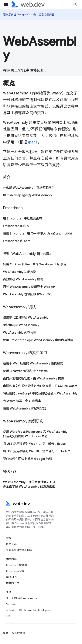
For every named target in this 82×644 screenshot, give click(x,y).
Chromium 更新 (15, 571)
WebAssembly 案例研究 (23, 421)
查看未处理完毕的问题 (19, 550)
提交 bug (11, 544)
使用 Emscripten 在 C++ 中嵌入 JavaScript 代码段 (38, 234)
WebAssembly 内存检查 (20, 333)
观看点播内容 (46, 14)
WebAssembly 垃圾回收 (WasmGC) (28, 294)
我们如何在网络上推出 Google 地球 (27, 459)
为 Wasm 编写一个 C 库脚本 (22, 401)
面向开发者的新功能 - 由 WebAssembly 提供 (34, 379)
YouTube (11, 604)
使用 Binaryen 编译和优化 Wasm (25, 371)
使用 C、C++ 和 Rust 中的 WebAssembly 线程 (35, 264)
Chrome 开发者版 (17, 565)
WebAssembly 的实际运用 (25, 353)
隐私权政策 (19, 633)
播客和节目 (13, 583)
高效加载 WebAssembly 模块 (23, 279)
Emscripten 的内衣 (16, 226)
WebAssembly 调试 (19, 307)
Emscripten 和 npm (17, 241)
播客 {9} (9, 472)
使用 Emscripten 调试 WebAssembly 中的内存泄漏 (38, 340)
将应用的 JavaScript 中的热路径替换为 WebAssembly (40, 394)
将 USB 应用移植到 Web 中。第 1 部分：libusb (34, 444)
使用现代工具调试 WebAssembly (26, 318)
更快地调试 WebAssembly (21, 325)
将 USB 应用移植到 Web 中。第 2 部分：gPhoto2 (36, 451)
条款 (6, 633)
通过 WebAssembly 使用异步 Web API (29, 287)
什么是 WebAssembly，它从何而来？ (29, 188)
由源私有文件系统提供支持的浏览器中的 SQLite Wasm (40, 386)
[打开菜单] (6, 5)
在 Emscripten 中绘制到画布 (23, 219)
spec (31, 142)
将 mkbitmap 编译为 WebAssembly (28, 195)
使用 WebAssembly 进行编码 (27, 254)
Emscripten (13, 208)
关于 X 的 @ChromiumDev (22, 598)
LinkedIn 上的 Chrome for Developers (28, 610)
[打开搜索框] (75, 5)
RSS (8, 616)
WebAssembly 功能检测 (20, 272)
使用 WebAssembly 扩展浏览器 (25, 409)
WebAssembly (40, 48)
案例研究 (11, 577)
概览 (9, 83)
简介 (7, 177)
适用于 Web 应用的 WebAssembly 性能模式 (33, 363)
